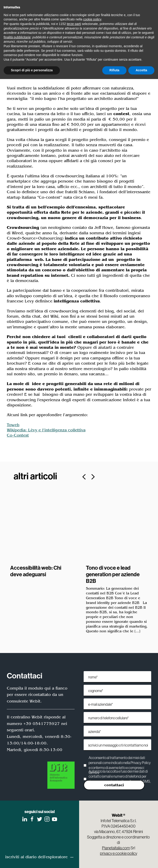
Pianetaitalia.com (116, 848)
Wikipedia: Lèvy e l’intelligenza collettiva (46, 430)
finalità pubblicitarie (17, 37)
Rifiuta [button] (114, 70)
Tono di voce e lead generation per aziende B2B (113, 574)
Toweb (13, 425)
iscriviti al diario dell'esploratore (36, 857)
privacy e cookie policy (119, 853)
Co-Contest (18, 435)
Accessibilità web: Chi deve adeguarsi (36, 571)
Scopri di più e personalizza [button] (32, 70)
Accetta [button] (141, 70)
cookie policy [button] (92, 19)
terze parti (74, 24)
